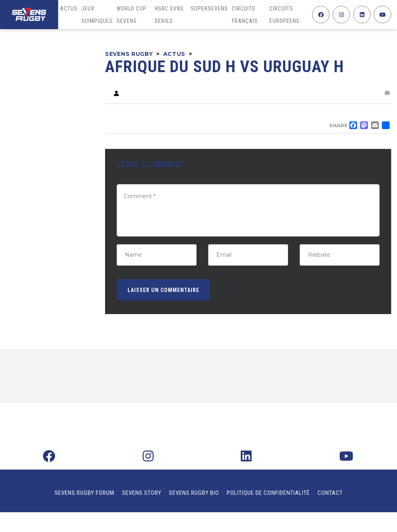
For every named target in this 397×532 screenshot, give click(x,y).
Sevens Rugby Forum (85, 493)
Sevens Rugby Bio (194, 493)
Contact (330, 493)
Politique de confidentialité (268, 493)
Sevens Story (142, 493)
